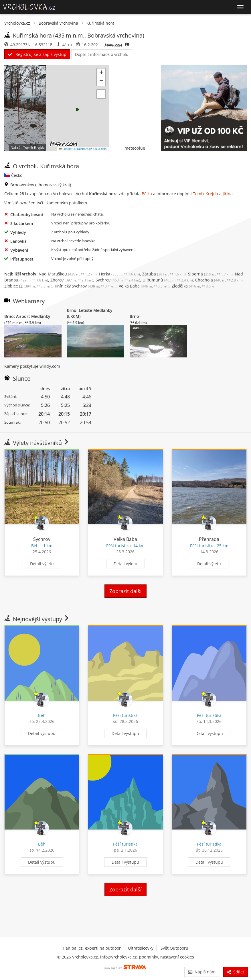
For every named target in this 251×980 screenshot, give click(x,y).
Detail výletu (42, 564)
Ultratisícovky (141, 948)
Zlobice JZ (28, 286)
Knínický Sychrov (86, 286)
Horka (119, 274)
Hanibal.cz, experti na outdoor (92, 948)
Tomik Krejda (34, 147)
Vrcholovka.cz (17, 23)
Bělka (147, 194)
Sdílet (236, 972)
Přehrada (209, 539)
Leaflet (65, 149)
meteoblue (135, 148)
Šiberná (210, 274)
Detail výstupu (42, 733)
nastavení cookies (177, 957)
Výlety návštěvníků (37, 443)
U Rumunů (168, 280)
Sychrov (118, 280)
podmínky (149, 957)
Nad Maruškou (68, 274)
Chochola (219, 280)
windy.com (50, 366)
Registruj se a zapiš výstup (37, 54)
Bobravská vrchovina (58, 23)
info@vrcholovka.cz (118, 957)
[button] (77, 109)
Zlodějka (195, 286)
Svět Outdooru (174, 948)
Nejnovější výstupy (37, 619)
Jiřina (228, 194)
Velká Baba (144, 286)
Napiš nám (202, 972)
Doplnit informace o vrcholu (102, 54)
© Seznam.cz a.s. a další (91, 149)
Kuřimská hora (100, 23)
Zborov (72, 280)
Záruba (164, 274)
